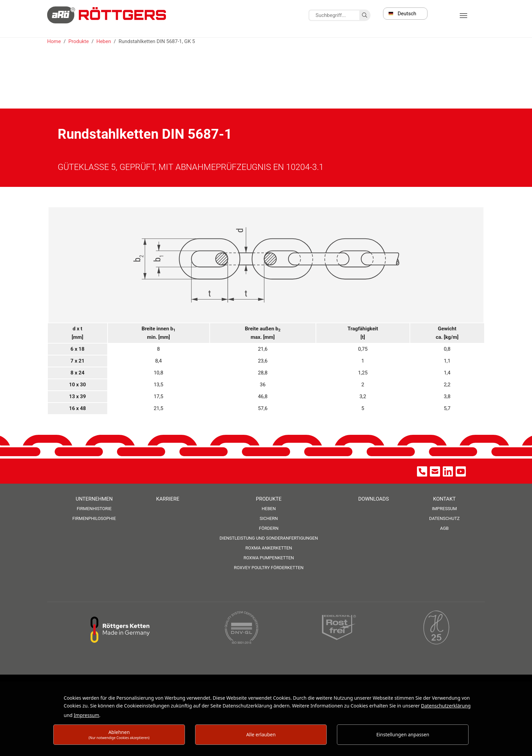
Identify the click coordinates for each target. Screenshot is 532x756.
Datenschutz (444, 518)
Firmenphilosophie (94, 518)
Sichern (269, 518)
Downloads (374, 499)
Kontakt (444, 499)
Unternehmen (94, 499)
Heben (269, 509)
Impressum (444, 509)
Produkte (269, 499)
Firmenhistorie (94, 509)
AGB (444, 528)
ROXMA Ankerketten (269, 548)
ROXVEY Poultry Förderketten (269, 568)
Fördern (269, 528)
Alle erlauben (261, 734)
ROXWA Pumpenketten (269, 558)
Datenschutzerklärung (446, 706)
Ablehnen (119, 734)
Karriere (168, 499)
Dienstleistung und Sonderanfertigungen (269, 538)
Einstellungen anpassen (403, 734)
